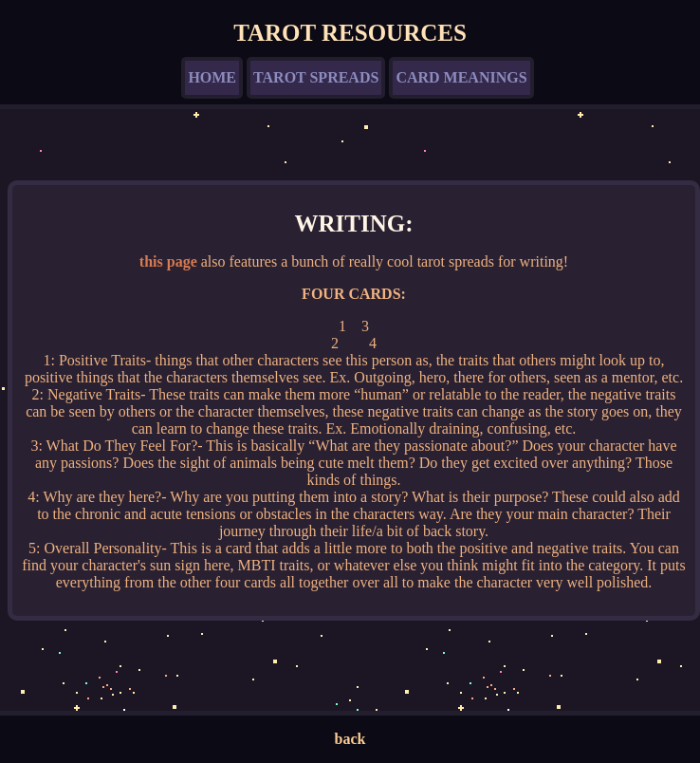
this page (168, 261)
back (350, 739)
